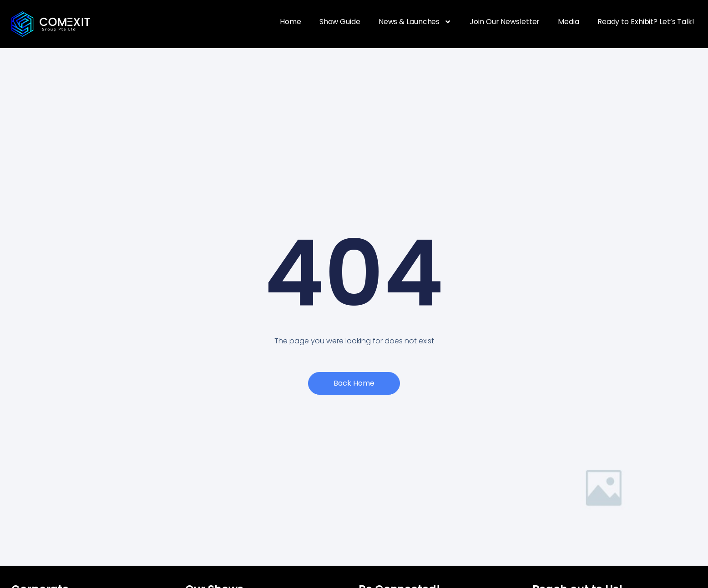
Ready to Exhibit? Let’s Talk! (646, 22)
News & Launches (415, 22)
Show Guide (340, 22)
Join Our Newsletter (505, 22)
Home (291, 22)
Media (569, 22)
